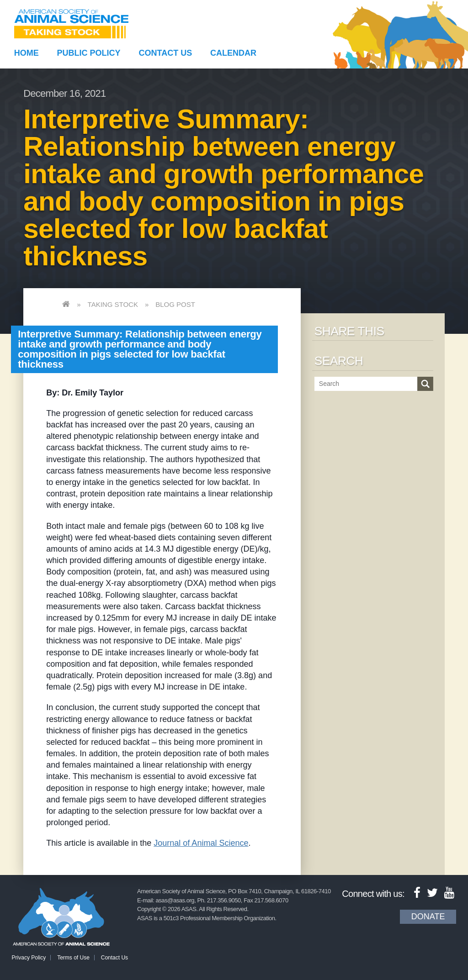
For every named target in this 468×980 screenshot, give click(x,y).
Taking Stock (113, 304)
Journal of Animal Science (201, 843)
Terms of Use (73, 958)
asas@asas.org (175, 900)
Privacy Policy (29, 958)
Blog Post (175, 304)
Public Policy (89, 53)
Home (27, 53)
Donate (428, 917)
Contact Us (166, 53)
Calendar (233, 53)
